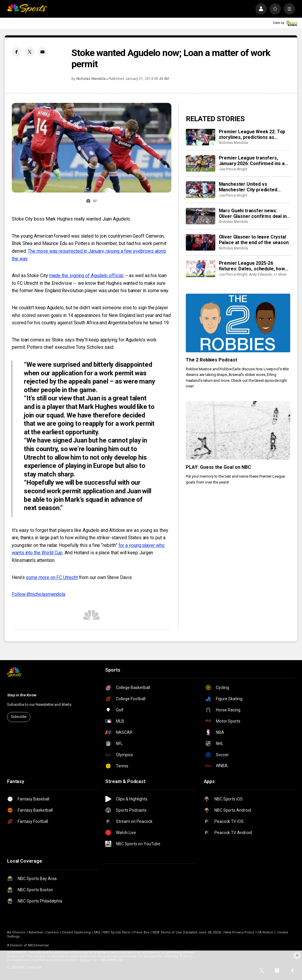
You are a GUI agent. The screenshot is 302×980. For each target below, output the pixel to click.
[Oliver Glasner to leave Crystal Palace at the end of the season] (201, 242)
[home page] (27, 9)
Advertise (36, 932)
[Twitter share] (29, 52)
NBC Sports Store (117, 932)
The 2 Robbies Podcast (212, 360)
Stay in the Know (22, 695)
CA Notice (265, 932)
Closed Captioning (76, 932)
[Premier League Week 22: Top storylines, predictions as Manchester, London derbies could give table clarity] (201, 137)
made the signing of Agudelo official (87, 276)
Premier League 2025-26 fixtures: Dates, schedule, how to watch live (252, 266)
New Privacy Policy (239, 932)
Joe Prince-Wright (233, 169)
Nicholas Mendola (91, 79)
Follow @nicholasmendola (38, 594)
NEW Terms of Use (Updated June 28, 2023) (187, 932)
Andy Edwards (260, 274)
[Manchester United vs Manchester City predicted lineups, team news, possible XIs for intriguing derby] (201, 190)
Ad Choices (16, 932)
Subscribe (19, 717)
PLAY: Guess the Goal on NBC (219, 467)
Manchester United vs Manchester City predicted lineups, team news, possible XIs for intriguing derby (254, 187)
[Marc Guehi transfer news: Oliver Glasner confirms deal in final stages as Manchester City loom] (201, 216)
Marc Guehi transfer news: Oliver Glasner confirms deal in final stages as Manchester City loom (254, 213)
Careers (52, 932)
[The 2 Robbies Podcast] (238, 323)
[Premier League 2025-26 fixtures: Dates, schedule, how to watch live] (201, 269)
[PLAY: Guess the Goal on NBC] (238, 430)
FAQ (97, 932)
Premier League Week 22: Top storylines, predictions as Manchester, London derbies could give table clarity (252, 134)
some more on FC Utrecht (52, 577)
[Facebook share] (17, 52)
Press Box (141, 932)
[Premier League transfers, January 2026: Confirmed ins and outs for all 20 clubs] (201, 163)
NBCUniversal (38, 945)
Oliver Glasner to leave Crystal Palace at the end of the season (254, 240)
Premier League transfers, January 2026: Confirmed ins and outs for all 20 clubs (254, 161)
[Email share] (42, 52)
